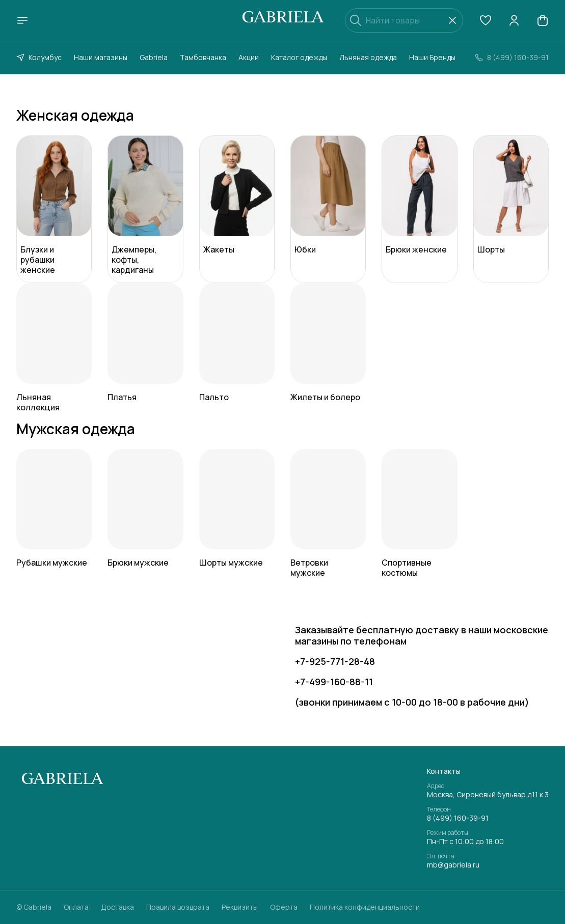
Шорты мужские (231, 563)
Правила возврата (178, 907)
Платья (122, 397)
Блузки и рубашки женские (38, 260)
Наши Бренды (432, 57)
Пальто (214, 397)
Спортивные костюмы (407, 568)
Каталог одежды (299, 57)
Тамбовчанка (203, 57)
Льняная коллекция (38, 402)
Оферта (284, 907)
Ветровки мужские (309, 568)
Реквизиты (240, 907)
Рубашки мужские (52, 563)
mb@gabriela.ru (453, 865)
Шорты (491, 249)
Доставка (117, 907)
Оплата (76, 907)
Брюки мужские (138, 563)
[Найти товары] (404, 20)
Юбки (305, 249)
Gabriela (154, 57)
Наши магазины (101, 57)
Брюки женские (416, 249)
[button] (486, 20)
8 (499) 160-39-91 (458, 818)
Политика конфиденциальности (365, 907)
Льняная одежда (368, 57)
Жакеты (219, 249)
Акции (249, 57)
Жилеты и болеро (325, 397)
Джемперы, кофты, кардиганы (134, 260)
